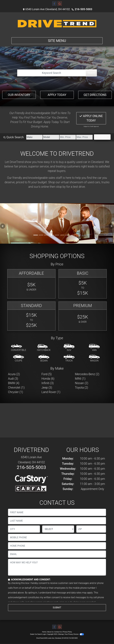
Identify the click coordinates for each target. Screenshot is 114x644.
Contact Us (58, 632)
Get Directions (95, 95)
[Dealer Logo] (57, 24)
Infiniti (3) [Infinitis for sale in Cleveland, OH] (47, 383)
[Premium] (83, 316)
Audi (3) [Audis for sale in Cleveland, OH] (13, 379)
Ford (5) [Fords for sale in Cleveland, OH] (47, 374)
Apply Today (57, 95)
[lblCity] (24, 529)
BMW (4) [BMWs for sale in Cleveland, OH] (14, 383)
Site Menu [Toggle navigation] (57, 41)
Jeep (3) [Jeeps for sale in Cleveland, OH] (47, 388)
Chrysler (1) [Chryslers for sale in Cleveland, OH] (16, 392)
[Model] (51, 137)
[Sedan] (44, 358)
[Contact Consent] (9, 580)
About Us (50, 632)
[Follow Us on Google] (60, 4)
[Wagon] (94, 358)
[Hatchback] (44, 348)
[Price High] (84, 137)
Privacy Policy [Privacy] (67, 632)
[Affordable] (31, 284)
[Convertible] (19, 348)
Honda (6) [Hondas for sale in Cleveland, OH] (48, 379)
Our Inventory (19, 95)
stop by (61, 187)
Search (91, 73)
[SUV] (69, 348)
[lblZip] (91, 529)
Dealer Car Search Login (38, 634)
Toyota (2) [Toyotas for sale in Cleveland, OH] (82, 388)
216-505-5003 (83, 9)
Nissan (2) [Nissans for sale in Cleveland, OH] (82, 383)
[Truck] (69, 358)
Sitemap (61, 634)
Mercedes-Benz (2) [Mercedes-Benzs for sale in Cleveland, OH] (87, 374)
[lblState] (58, 529)
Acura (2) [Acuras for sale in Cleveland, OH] (14, 374)
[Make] (34, 137)
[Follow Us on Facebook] (54, 4)
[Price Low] (68, 137)
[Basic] (83, 284)
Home (44, 632)
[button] (3, 226)
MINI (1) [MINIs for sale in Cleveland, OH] (80, 379)
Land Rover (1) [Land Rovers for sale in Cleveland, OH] (51, 392)
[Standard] (31, 316)
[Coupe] (19, 358)
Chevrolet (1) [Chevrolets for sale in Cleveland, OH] (16, 388)
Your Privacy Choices (74, 634)
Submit (57, 608)
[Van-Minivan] (94, 348)
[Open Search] (51, 73)
